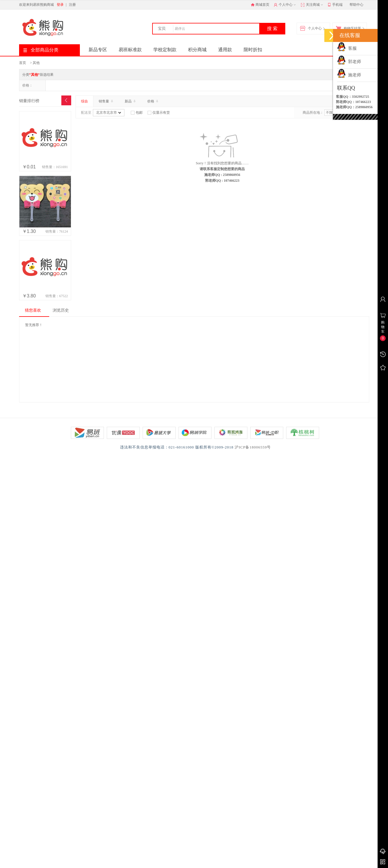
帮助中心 (356, 5)
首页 (23, 63)
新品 (131, 101)
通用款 (225, 50)
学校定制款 (165, 50)
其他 (36, 63)
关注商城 (312, 5)
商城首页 (260, 5)
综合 (84, 101)
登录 (60, 5)
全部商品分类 (41, 50)
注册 (72, 5)
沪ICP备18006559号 (253, 447)
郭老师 (349, 62)
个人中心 (285, 5)
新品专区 (98, 50)
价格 (153, 101)
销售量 (106, 101)
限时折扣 (253, 50)
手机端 (335, 5)
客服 (347, 48)
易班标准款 (130, 50)
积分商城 (197, 50)
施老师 (349, 75)
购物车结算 (350, 29)
